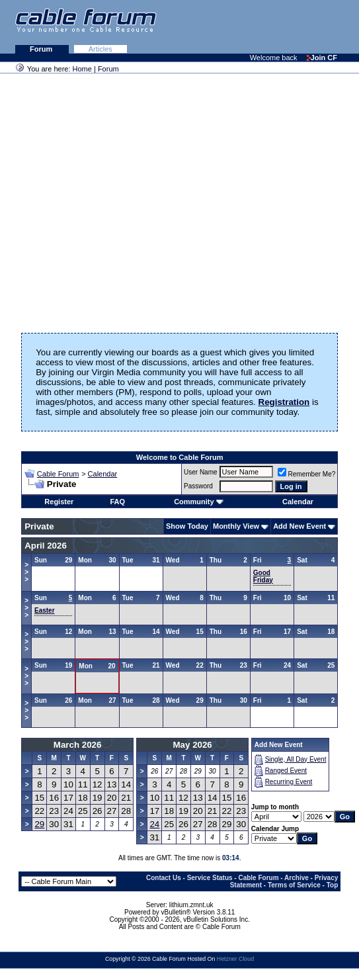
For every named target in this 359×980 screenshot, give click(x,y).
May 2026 (193, 745)
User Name (201, 472)
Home (82, 69)
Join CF (322, 58)
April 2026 (46, 546)
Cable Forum (58, 474)
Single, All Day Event (296, 759)
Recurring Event (289, 782)
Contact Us (164, 878)
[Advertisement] (198, 26)
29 (39, 824)
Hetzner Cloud (235, 959)
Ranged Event (286, 771)
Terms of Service (294, 885)
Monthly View (236, 526)
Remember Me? (307, 474)
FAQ (117, 502)
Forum (42, 49)
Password (198, 486)
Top (333, 885)
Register (59, 502)
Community (199, 502)
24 (154, 824)
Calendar (103, 474)
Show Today (187, 526)
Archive (297, 878)
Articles (100, 49)
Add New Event (299, 526)
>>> (26, 572)
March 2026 (78, 745)
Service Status (210, 878)
